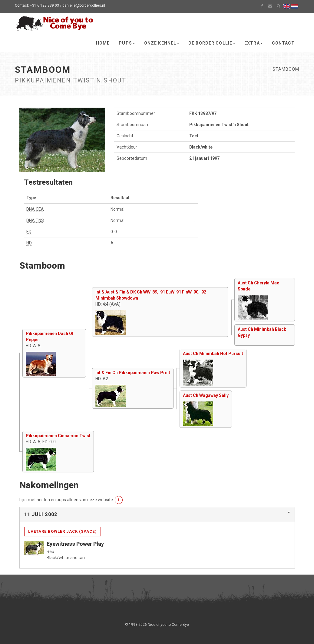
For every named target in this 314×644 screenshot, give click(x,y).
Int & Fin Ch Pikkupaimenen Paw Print (133, 373)
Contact (283, 43)
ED (29, 232)
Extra (254, 43)
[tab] (157, 515)
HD (29, 243)
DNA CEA (35, 209)
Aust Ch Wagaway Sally (206, 395)
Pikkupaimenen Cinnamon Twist (58, 436)
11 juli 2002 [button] (41, 514)
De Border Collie (212, 43)
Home (103, 43)
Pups (127, 43)
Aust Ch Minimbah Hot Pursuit (213, 354)
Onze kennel (162, 43)
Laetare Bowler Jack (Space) (63, 531)
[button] (119, 500)
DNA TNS (35, 220)
